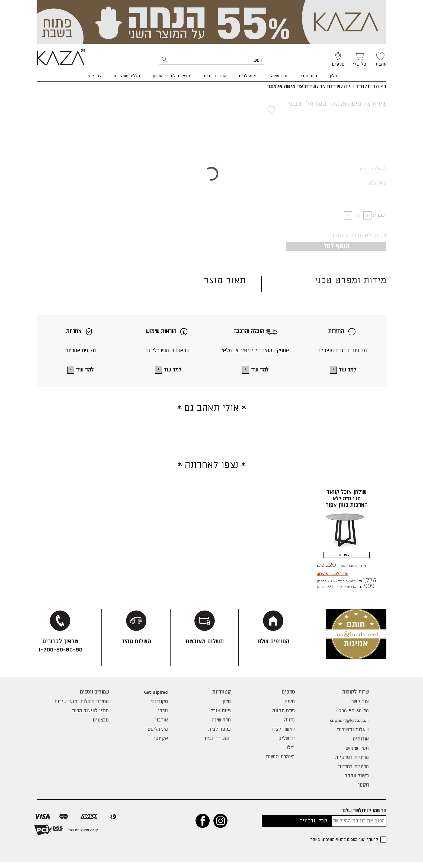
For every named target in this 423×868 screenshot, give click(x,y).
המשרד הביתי (214, 76)
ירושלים (286, 745)
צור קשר (94, 76)
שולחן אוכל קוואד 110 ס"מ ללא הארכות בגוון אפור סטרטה (347, 504)
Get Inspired (156, 698)
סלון (333, 76)
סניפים (288, 698)
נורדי (163, 717)
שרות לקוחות (355, 698)
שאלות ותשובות (353, 736)
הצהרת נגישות (280, 763)
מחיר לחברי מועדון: (333, 580)
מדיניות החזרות (353, 773)
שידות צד (330, 87)
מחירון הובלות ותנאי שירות (81, 708)
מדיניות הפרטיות (352, 764)
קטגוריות (221, 698)
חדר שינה (279, 76)
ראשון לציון (283, 735)
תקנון (363, 791)
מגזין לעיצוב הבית (90, 717)
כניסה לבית (249, 76)
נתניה (289, 726)
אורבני (161, 726)
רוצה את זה (346, 559)
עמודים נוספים (94, 698)
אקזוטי (161, 745)
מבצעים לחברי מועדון (171, 76)
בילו (290, 754)
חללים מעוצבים (127, 76)
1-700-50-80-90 (352, 717)
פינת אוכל (308, 76)
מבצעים (101, 726)
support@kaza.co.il (349, 726)
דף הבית (377, 87)
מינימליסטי (157, 735)
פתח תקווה (283, 717)
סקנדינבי (159, 708)
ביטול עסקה (357, 782)
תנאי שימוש (357, 754)
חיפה (290, 708)
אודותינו (361, 745)
